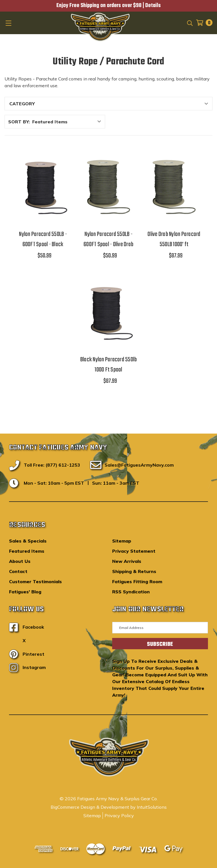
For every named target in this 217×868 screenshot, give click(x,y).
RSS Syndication (131, 592)
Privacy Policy (119, 815)
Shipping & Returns (134, 571)
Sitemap (122, 541)
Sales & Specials (28, 541)
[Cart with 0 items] (203, 23)
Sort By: (19, 122)
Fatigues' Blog (25, 592)
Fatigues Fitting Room (137, 581)
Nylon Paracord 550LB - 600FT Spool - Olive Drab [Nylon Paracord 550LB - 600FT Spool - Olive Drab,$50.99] (108, 239)
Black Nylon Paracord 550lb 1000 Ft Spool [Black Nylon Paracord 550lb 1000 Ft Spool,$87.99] (109, 365)
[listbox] (68, 122)
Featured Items (27, 551)
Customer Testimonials (35, 581)
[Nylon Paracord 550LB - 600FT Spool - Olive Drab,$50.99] (108, 187)
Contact (18, 571)
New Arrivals (127, 561)
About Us (20, 561)
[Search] (189, 23)
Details (153, 6)
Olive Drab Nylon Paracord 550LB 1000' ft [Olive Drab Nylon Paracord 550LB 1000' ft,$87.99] (174, 239)
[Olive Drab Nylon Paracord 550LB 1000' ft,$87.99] (174, 187)
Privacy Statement (134, 551)
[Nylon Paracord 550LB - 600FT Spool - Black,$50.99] (43, 187)
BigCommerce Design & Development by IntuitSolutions (109, 807)
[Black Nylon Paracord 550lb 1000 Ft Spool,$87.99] (108, 313)
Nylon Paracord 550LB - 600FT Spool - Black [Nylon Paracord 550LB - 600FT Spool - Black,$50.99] (43, 239)
